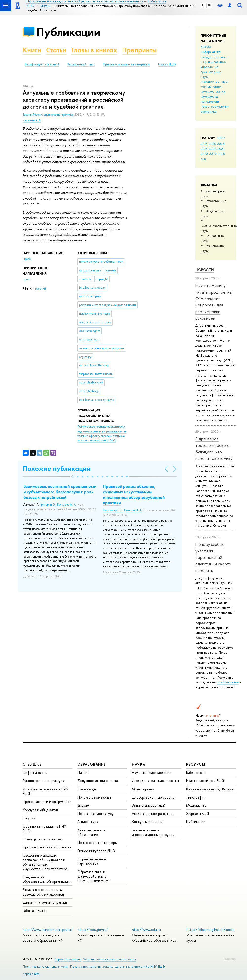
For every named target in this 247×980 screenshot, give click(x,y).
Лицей (82, 772)
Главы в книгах (94, 50)
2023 (204, 149)
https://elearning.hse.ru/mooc (210, 930)
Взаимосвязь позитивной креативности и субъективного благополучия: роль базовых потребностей (60, 492)
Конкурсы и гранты (147, 822)
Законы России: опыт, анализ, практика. (49, 115)
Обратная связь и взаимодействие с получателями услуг (93, 876)
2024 (221, 144)
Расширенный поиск (81, 64)
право (205, 106)
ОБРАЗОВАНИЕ (92, 764)
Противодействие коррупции (47, 847)
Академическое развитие (152, 813)
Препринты (139, 50)
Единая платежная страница (45, 902)
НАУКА (139, 764)
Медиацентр (196, 805)
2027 (221, 138)
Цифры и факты (35, 772)
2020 (204, 154)
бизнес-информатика (210, 49)
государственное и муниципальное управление (214, 62)
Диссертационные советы (153, 797)
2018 (221, 154)
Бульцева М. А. (67, 505)
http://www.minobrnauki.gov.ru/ (48, 930)
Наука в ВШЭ (167, 64)
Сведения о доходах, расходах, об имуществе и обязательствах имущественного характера (45, 862)
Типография (196, 797)
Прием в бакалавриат (94, 797)
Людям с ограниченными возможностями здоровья (43, 892)
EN (210, 5)
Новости (205, 270)
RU (204, 5)
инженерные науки (215, 81)
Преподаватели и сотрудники (47, 802)
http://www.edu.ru (146, 930)
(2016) (102, 434)
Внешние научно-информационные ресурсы (153, 832)
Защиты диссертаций (149, 805)
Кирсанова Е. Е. (113, 510)
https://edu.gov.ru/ (93, 930)
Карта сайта (31, 974)
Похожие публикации (57, 469)
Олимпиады (87, 789)
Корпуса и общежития (41, 810)
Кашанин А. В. (32, 120)
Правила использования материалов (126, 64)
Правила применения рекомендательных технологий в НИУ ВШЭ (117, 967)
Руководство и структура (43, 781)
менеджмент (210, 101)
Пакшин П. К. (133, 510)
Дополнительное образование (91, 832)
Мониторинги (143, 789)
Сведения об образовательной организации (47, 879)
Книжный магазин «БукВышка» (210, 789)
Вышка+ (83, 805)
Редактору (230, 959)
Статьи (56, 50)
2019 (213, 154)
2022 (213, 149)
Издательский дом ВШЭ (205, 781)
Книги (32, 50)
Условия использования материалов (110, 959)
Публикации (68, 32)
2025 (212, 144)
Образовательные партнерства (92, 861)
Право (27, 259)
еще (204, 159)
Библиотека (196, 772)
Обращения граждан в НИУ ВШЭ (44, 829)
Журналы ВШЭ (198, 813)
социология (220, 106)
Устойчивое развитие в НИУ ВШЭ (46, 791)
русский (41, 289)
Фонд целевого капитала (43, 839)
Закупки (29, 818)
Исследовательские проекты (155, 781)
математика (209, 97)
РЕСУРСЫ (196, 764)
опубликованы (228, 682)
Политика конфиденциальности (45, 967)
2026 (204, 144)
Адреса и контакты (68, 959)
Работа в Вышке (35, 910)
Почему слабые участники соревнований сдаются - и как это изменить (213, 557)
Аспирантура (88, 822)
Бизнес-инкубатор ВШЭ (96, 851)
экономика (208, 111)
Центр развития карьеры (97, 843)
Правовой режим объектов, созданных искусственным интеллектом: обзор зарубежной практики (134, 495)
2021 (221, 149)
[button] (73, 477)
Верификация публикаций (42, 64)
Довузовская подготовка (98, 781)
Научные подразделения (152, 772)
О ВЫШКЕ (32, 764)
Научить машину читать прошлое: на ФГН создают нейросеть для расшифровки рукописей (214, 302)
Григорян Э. (48, 505)
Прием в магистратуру (95, 813)
